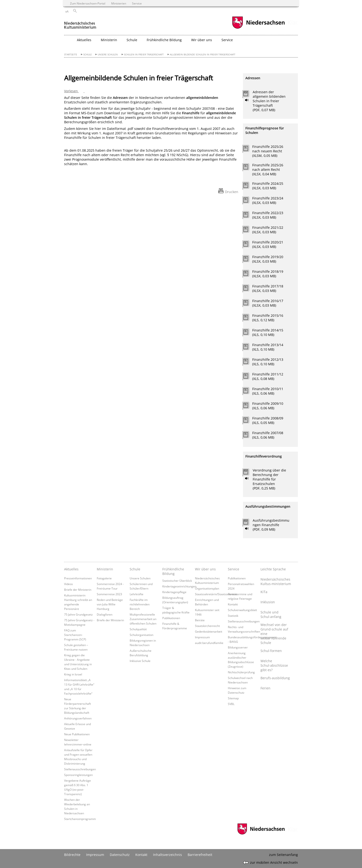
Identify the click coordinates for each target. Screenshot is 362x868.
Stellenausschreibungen (80, 769)
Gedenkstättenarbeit (209, 631)
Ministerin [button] (109, 40)
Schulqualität (138, 629)
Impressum (202, 637)
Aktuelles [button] (84, 40)
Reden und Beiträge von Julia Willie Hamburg (110, 604)
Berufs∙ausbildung (275, 678)
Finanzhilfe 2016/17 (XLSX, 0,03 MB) (268, 303)
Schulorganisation (141, 635)
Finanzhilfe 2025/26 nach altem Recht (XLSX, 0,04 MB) (268, 170)
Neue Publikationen (77, 734)
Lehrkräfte (137, 594)
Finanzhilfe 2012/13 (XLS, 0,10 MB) (268, 362)
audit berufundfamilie (209, 643)
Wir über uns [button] (202, 40)
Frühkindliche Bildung (173, 571)
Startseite (71, 55)
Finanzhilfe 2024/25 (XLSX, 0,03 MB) (268, 186)
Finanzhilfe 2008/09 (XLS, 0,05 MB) (268, 420)
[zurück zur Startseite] (80, 23)
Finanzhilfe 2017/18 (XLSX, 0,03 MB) (268, 288)
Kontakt (233, 604)
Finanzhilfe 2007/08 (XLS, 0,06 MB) (268, 435)
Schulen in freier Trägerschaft (144, 55)
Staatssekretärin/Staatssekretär (216, 594)
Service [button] (227, 40)
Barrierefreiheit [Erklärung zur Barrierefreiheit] (200, 855)
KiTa (264, 592)
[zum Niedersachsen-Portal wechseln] (258, 28)
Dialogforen (105, 614)
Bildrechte (72, 855)
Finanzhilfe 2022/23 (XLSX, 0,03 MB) (268, 215)
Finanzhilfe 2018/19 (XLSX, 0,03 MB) (268, 274)
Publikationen (171, 618)
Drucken (232, 192)
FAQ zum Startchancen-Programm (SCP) (75, 635)
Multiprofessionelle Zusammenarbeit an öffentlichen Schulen (143, 619)
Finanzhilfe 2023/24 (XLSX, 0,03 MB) (268, 200)
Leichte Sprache (273, 569)
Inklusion (268, 602)
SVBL (231, 704)
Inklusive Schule (140, 661)
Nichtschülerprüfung (241, 672)
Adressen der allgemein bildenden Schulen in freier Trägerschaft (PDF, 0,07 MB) (269, 101)
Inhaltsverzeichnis (168, 855)
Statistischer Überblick (177, 581)
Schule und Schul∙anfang (271, 614)
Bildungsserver (238, 647)
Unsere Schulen (108, 55)
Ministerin (105, 569)
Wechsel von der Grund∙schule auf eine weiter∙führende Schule (274, 634)
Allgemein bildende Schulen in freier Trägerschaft (203, 55)
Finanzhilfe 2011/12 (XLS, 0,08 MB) (268, 376)
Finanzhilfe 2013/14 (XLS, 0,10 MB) (268, 347)
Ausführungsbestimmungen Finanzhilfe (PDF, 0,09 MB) (271, 525)
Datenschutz (120, 855)
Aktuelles (71, 569)
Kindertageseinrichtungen (179, 586)
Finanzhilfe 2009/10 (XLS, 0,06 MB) (268, 406)
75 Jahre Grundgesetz (78, 614)
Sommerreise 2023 (109, 594)
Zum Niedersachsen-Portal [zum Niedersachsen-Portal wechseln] (88, 3)
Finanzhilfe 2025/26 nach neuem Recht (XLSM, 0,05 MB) (268, 151)
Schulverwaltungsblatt (242, 610)
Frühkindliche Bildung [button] (164, 40)
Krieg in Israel (73, 674)
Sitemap (233, 698)
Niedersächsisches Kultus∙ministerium (276, 582)
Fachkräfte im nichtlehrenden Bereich (140, 604)
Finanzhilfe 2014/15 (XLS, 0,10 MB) (268, 332)
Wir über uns (205, 569)
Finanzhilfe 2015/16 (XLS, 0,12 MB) (268, 318)
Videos (68, 584)
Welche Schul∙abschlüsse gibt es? (274, 665)
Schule (88, 55)
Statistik (233, 616)
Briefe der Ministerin (78, 590)
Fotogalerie (104, 578)
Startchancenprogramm (80, 819)
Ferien (265, 688)
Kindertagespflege (174, 592)
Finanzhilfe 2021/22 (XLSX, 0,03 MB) (268, 230)
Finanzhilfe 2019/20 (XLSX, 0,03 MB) (268, 259)
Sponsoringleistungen (78, 775)
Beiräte (200, 620)
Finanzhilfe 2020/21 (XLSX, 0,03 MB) (268, 244)
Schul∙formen (271, 651)
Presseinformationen (78, 578)
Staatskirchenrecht (207, 626)
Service (234, 569)
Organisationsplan (207, 588)
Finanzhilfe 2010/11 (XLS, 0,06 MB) (268, 391)
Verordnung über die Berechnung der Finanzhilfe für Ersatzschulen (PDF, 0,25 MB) (269, 479)
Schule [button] (132, 40)
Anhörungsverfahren (78, 718)
